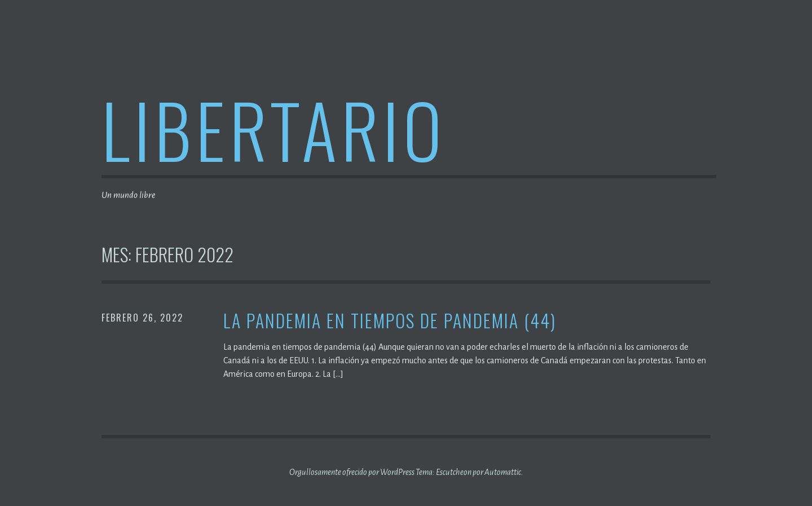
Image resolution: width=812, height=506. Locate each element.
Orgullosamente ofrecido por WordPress (352, 472)
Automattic (503, 472)
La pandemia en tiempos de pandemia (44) (390, 321)
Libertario (274, 129)
